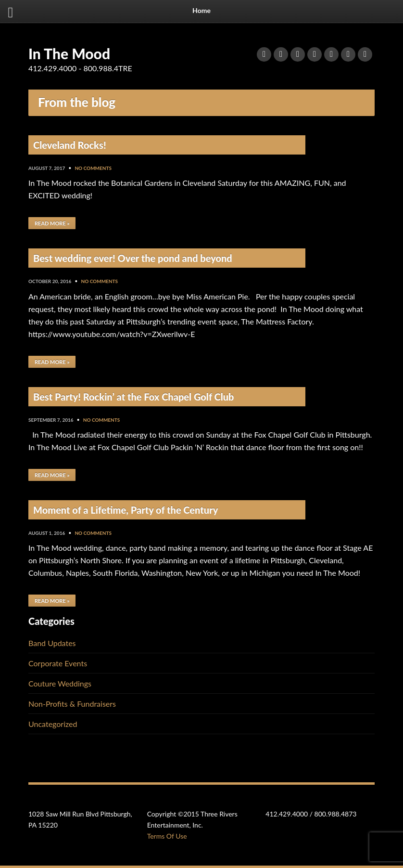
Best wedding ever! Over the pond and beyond (133, 258)
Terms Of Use (167, 836)
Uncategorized (53, 724)
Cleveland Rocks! (70, 145)
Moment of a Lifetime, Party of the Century (126, 510)
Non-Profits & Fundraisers (72, 704)
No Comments (93, 168)
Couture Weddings (60, 683)
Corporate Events (58, 663)
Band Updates (52, 643)
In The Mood (69, 53)
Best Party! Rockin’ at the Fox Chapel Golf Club (134, 397)
